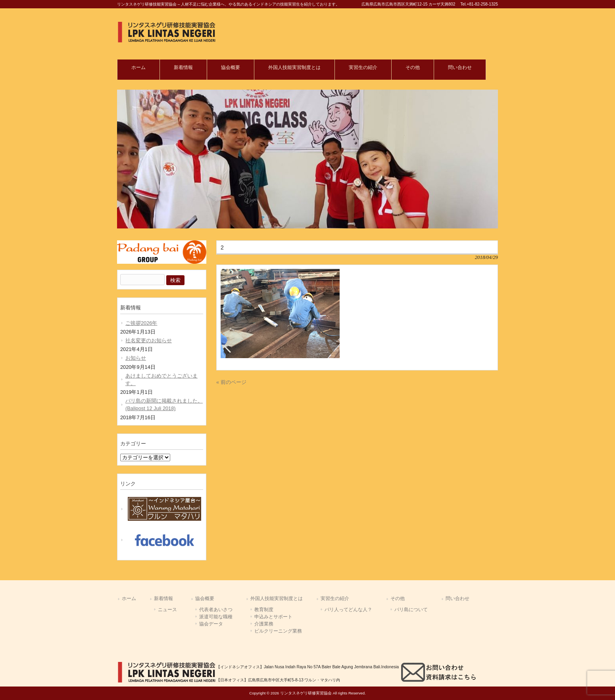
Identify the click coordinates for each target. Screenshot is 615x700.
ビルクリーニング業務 (278, 631)
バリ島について (411, 610)
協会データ (211, 624)
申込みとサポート (273, 617)
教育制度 (264, 610)
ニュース (167, 610)
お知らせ (136, 358)
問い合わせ (457, 598)
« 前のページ (231, 382)
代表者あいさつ (216, 610)
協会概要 (205, 598)
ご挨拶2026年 (141, 323)
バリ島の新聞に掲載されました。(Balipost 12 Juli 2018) (164, 405)
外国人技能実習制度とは (277, 598)
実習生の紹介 (335, 598)
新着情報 (163, 598)
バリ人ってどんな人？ (348, 610)
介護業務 (264, 624)
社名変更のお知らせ (149, 340)
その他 (398, 598)
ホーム (129, 598)
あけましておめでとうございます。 (161, 380)
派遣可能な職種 (216, 617)
